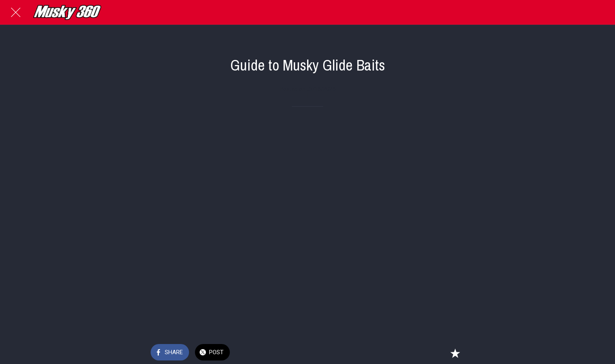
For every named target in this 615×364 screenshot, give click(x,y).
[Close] (16, 13)
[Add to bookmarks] (455, 353)
